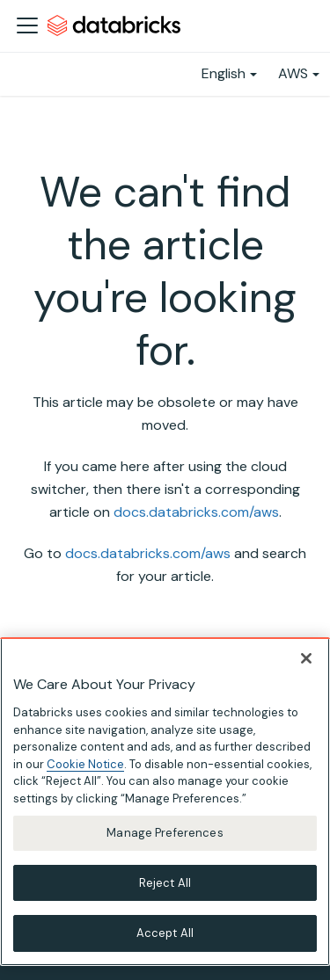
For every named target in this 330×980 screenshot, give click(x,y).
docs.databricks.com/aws (196, 512)
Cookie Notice (85, 764)
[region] (165, 802)
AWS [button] (293, 73)
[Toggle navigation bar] (27, 25)
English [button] (224, 73)
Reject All (165, 883)
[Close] (306, 658)
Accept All (165, 933)
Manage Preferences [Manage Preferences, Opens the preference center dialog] (165, 833)
